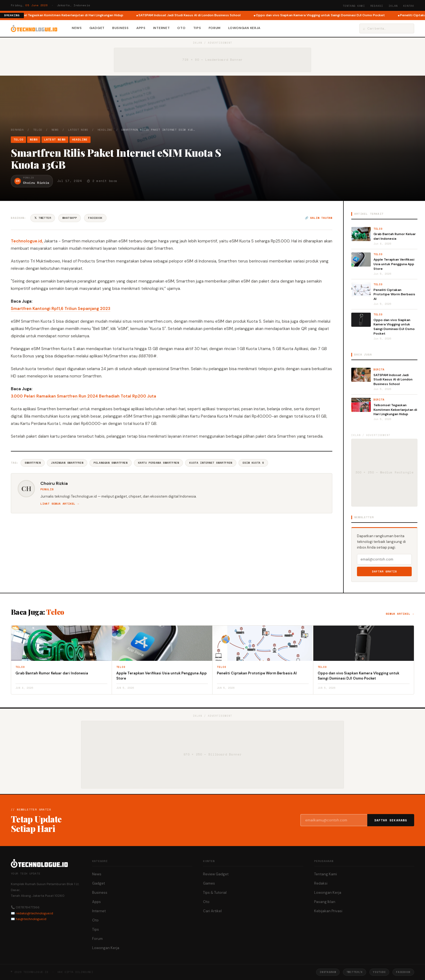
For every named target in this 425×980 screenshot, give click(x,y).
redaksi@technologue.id (34, 913)
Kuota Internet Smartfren (211, 463)
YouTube (379, 972)
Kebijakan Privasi (328, 911)
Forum (215, 28)
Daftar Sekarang (391, 820)
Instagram (328, 972)
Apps (141, 28)
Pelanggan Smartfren (110, 463)
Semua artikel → (400, 614)
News (77, 28)
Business (120, 28)
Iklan (393, 6)
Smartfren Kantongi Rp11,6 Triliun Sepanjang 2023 (61, 309)
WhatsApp (70, 218)
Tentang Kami (354, 6)
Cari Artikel (212, 911)
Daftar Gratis (384, 571)
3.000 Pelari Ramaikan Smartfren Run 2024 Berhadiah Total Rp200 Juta (83, 396)
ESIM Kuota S (253, 463)
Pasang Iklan (325, 902)
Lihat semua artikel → (60, 504)
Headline (105, 130)
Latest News (78, 130)
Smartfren (33, 463)
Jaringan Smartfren (67, 463)
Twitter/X (355, 972)
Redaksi (377, 6)
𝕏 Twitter (43, 218)
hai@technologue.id (31, 919)
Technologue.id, (27, 241)
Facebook (95, 218)
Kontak (409, 6)
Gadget (97, 28)
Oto (181, 28)
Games (209, 883)
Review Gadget (216, 874)
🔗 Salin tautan (319, 218)
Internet (162, 28)
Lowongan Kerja (244, 28)
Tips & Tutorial (215, 893)
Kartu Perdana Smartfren (159, 463)
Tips (197, 28)
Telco (38, 130)
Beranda (17, 130)
